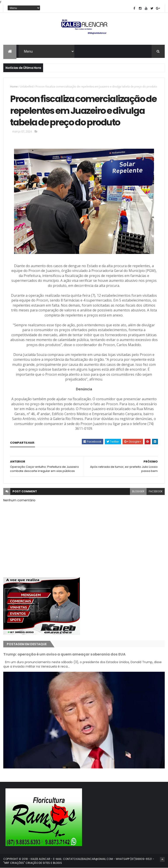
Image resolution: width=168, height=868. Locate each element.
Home (14, 87)
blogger (138, 491)
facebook (156, 491)
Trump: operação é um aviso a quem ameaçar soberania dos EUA (64, 654)
